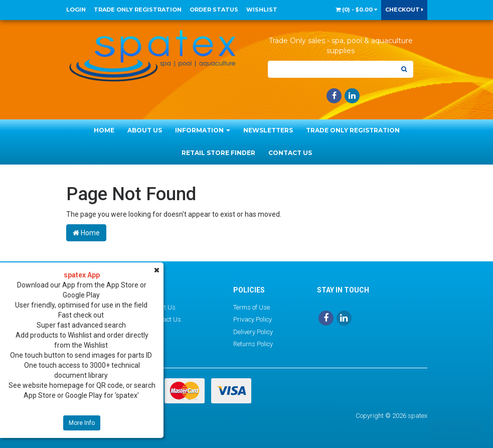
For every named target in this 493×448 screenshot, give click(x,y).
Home (104, 130)
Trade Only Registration (138, 10)
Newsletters (268, 130)
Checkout (404, 10)
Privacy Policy (253, 319)
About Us (145, 130)
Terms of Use (252, 307)
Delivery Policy (253, 332)
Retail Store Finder (218, 153)
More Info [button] (82, 423)
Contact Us (290, 153)
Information (203, 130)
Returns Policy (253, 344)
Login (76, 10)
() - (356, 10)
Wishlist (262, 10)
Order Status (214, 10)
